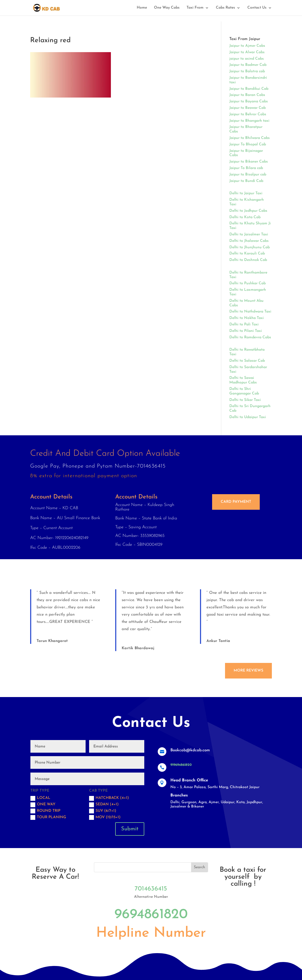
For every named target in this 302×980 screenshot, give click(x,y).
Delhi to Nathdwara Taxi (250, 312)
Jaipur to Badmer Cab (248, 65)
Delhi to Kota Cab (245, 217)
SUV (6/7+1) (103, 811)
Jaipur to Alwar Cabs (247, 52)
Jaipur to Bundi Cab (246, 181)
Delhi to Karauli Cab (247, 254)
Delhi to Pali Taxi (244, 324)
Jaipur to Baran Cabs (247, 95)
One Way (43, 805)
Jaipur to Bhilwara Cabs (250, 138)
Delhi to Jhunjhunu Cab (250, 247)
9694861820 (151, 915)
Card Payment (236, 502)
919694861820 (181, 765)
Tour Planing (48, 817)
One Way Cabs (167, 8)
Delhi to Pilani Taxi (246, 331)
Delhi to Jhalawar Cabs (249, 241)
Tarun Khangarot (52, 641)
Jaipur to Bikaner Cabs (249, 162)
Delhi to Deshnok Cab (248, 260)
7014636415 (151, 889)
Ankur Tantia (218, 641)
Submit (130, 829)
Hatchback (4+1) (109, 798)
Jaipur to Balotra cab (247, 71)
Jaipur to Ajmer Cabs (247, 46)
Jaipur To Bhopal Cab (248, 144)
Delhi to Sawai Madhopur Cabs (243, 380)
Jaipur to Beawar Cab (247, 108)
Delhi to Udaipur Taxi (248, 417)
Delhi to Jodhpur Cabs (248, 211)
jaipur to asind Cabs (247, 59)
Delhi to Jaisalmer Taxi (249, 234)
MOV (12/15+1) (105, 817)
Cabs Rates (225, 8)
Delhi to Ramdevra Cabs (250, 337)
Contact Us (257, 8)
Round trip (45, 811)
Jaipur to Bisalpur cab (248, 175)
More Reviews (248, 671)
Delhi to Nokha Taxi (247, 318)
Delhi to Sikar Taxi (245, 400)
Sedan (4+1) (104, 805)
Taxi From (195, 8)
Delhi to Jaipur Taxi (246, 193)
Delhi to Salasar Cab (247, 361)
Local (40, 798)
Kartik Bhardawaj (138, 648)
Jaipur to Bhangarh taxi (249, 121)
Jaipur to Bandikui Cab (249, 89)
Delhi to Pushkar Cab (247, 283)
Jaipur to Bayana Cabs (249, 101)
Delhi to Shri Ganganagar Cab (244, 391)
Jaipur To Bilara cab (246, 168)
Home (142, 8)
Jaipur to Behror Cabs (248, 114)
